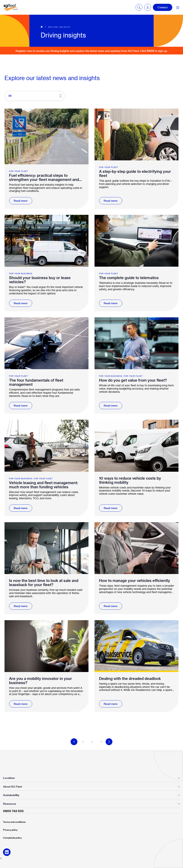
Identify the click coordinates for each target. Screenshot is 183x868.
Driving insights (59, 27)
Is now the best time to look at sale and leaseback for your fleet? (44, 583)
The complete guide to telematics (129, 278)
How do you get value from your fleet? (133, 380)
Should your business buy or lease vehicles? (40, 280)
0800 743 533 (13, 811)
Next (109, 742)
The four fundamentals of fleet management (36, 382)
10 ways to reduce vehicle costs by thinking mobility (130, 480)
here (151, 51)
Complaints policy (12, 838)
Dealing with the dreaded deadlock (130, 679)
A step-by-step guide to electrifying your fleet (135, 174)
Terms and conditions (14, 822)
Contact (163, 7)
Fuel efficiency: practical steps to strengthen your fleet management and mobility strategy (44, 178)
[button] (148, 7)
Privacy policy (10, 830)
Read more (21, 201)
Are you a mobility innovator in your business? (40, 681)
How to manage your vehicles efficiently (135, 581)
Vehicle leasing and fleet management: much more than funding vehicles (43, 485)
